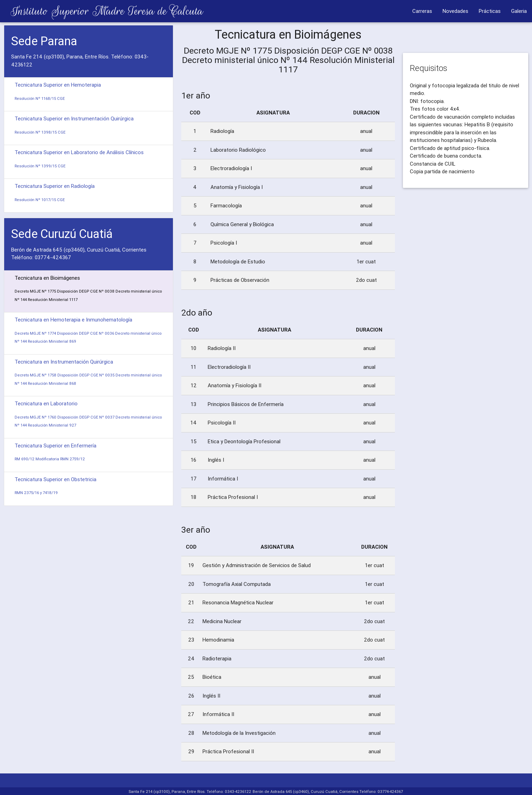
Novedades (455, 11)
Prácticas (490, 11)
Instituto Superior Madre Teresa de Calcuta (102, 11)
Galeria (519, 11)
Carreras (422, 11)
